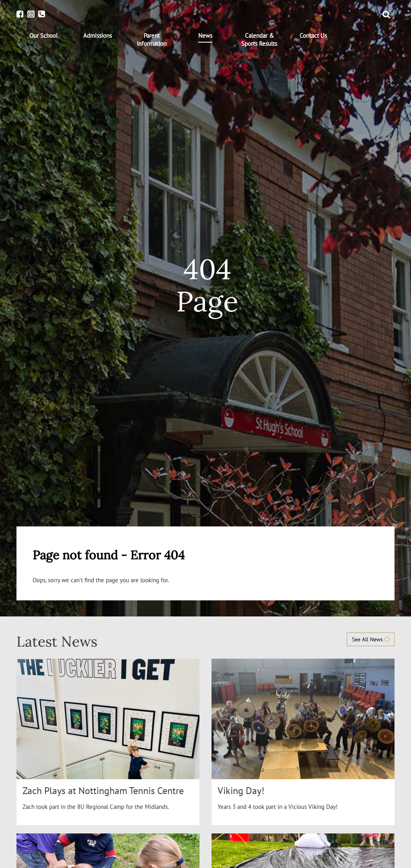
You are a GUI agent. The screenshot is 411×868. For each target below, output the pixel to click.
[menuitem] (43, 36)
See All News (371, 639)
